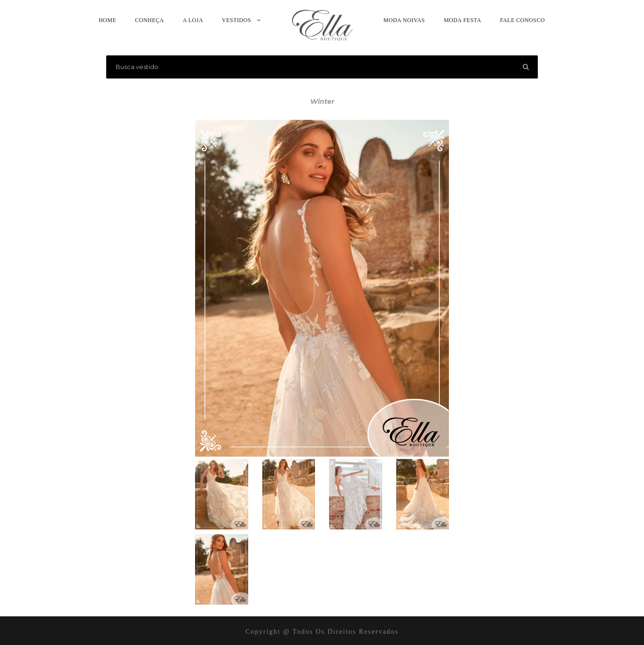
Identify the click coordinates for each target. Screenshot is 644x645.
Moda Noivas (404, 20)
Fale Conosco (522, 20)
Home (107, 20)
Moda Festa (463, 20)
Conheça (149, 20)
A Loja (193, 20)
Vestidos (236, 20)
